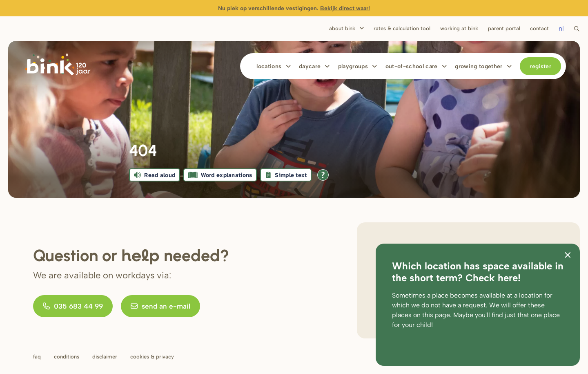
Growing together (479, 66)
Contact (539, 28)
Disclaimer (105, 357)
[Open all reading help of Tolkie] (323, 175)
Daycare (310, 66)
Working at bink (459, 28)
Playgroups (353, 66)
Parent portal (504, 28)
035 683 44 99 (73, 306)
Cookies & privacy (152, 357)
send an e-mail (160, 306)
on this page (432, 315)
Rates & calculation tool (402, 28)
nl (561, 28)
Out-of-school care (412, 66)
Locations (269, 66)
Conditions (67, 357)
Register (540, 66)
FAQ (37, 357)
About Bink (342, 28)
